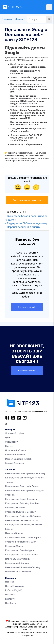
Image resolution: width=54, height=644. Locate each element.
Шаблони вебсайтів (15, 455)
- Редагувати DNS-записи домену (26, 223)
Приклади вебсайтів (16, 450)
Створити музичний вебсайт (20, 512)
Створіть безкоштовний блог (20, 542)
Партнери (10, 595)
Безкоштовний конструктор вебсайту (25, 473)
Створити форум (14, 546)
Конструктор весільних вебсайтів (23, 516)
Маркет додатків (19, 459)
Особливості (12, 442)
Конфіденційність (23, 633)
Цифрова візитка (14, 533)
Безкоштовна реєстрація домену (22, 486)
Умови (10, 633)
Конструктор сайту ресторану (21, 555)
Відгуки (9, 446)
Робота (14, 590)
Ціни (7, 438)
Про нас (10, 582)
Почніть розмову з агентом (27, 200)
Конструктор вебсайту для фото (23, 503)
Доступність (27, 635)
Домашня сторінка (15, 433)
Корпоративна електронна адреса (23, 538)
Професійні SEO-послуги (18, 572)
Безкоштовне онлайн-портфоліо (22, 520)
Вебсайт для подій (15, 508)
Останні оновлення (15, 463)
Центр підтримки (14, 586)
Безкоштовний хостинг (17, 563)
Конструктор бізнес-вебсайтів (21, 499)
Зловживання (39, 633)
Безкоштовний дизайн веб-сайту (23, 567)
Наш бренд (11, 603)
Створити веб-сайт (27, 307)
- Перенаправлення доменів (22, 227)
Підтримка (7, 19)
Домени (19, 19)
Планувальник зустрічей (18, 559)
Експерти (10, 599)
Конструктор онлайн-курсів (20, 550)
